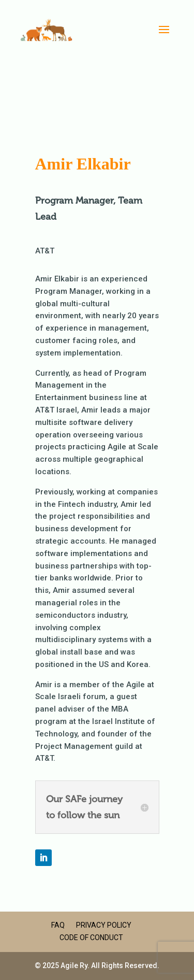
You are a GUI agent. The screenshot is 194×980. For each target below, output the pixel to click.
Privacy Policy (104, 925)
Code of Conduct (91, 938)
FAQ (58, 925)
